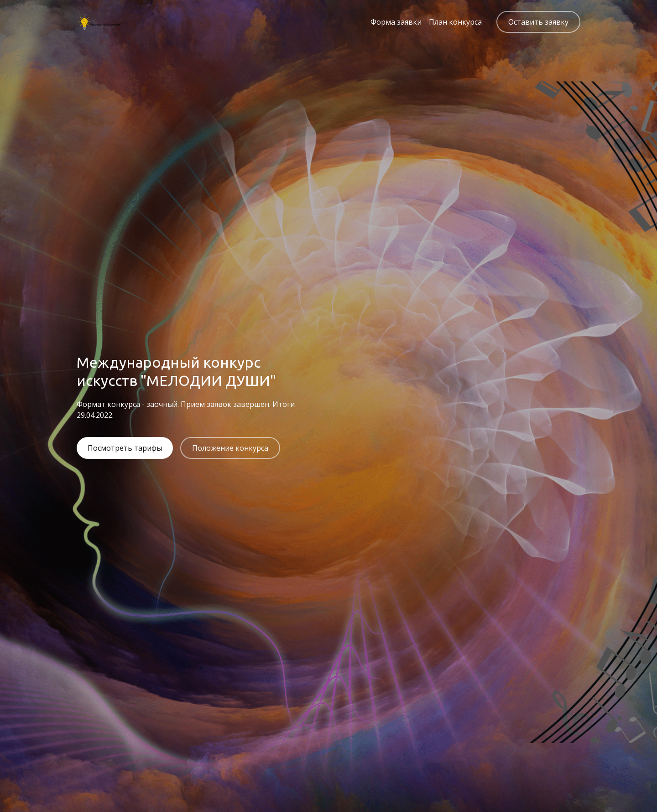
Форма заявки (396, 22)
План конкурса (455, 22)
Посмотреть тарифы (125, 448)
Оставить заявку (538, 22)
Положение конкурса (230, 448)
